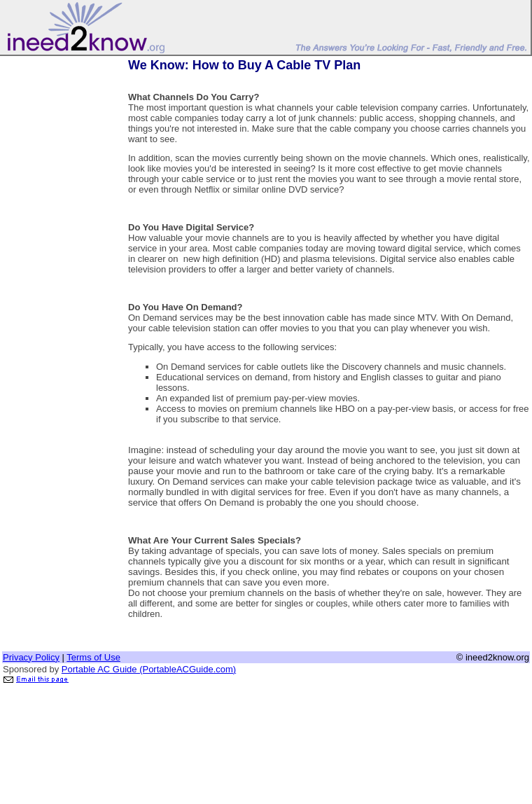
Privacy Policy (31, 657)
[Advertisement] (58, 268)
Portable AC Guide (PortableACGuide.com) (149, 669)
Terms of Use (93, 657)
